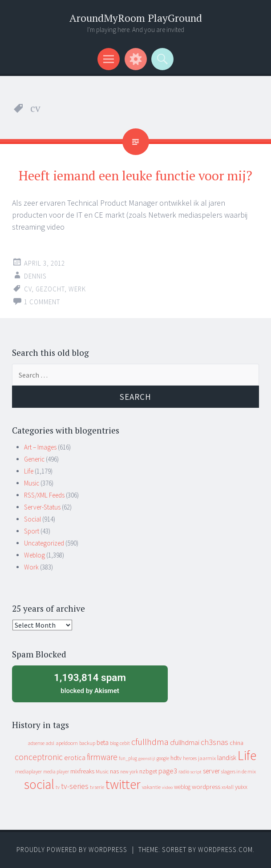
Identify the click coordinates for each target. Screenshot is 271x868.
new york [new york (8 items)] (129, 772)
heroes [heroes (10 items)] (190, 758)
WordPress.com (225, 850)
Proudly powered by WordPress (72, 850)
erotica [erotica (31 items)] (75, 757)
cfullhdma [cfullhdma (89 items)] (150, 742)
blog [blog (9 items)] (114, 743)
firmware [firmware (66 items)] (102, 757)
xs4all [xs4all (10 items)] (228, 787)
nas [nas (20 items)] (114, 771)
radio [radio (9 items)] (184, 772)
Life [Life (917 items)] (247, 755)
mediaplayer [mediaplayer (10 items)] (28, 771)
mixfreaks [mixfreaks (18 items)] (82, 771)
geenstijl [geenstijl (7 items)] (147, 759)
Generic (34, 459)
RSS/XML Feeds (44, 495)
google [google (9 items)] (163, 758)
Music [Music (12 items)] (102, 771)
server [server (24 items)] (211, 771)
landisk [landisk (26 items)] (227, 758)
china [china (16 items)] (237, 743)
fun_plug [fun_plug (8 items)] (128, 758)
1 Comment (42, 302)
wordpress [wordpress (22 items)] (206, 786)
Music (32, 483)
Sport (32, 531)
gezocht (50, 289)
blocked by (90, 683)
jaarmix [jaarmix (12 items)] (207, 758)
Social (32, 519)
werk (77, 289)
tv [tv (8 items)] (58, 787)
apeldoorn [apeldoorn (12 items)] (67, 743)
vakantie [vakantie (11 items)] (151, 787)
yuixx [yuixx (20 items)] (241, 787)
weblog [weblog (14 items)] (182, 787)
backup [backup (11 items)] (87, 743)
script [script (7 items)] (196, 772)
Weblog (34, 555)
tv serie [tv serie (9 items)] (97, 787)
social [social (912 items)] (39, 784)
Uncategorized (44, 543)
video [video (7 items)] (167, 787)
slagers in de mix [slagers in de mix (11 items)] (239, 771)
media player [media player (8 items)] (56, 772)
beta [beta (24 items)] (103, 743)
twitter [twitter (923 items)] (123, 784)
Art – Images (40, 447)
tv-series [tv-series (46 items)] (75, 786)
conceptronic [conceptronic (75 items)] (39, 757)
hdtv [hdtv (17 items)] (176, 758)
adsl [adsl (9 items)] (50, 743)
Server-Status (42, 507)
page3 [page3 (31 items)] (168, 771)
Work (31, 567)
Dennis (35, 276)
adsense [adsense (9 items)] (36, 743)
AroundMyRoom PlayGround (136, 18)
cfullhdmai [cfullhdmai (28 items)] (185, 743)
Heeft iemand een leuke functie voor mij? (135, 175)
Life (29, 471)
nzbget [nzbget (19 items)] (148, 771)
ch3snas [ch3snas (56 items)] (214, 742)
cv (28, 289)
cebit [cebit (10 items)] (125, 743)
